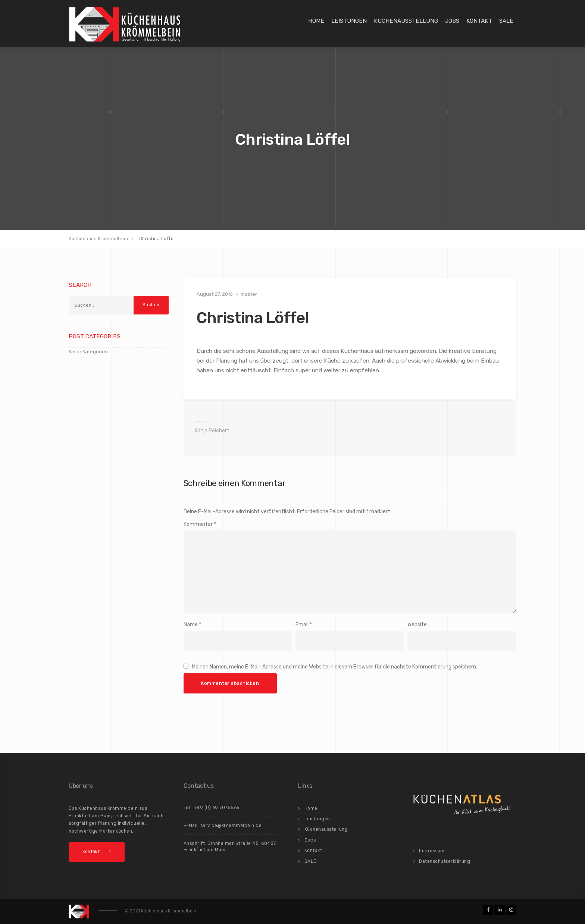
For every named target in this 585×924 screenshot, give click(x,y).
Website (417, 625)
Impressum (432, 851)
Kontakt (479, 21)
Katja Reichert (212, 431)
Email (302, 625)
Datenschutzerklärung (445, 861)
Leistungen (349, 21)
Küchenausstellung (406, 21)
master (249, 294)
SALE (506, 21)
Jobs (452, 21)
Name (191, 625)
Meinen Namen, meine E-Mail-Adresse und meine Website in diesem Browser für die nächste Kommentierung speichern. (334, 667)
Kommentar (200, 524)
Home (316, 21)
